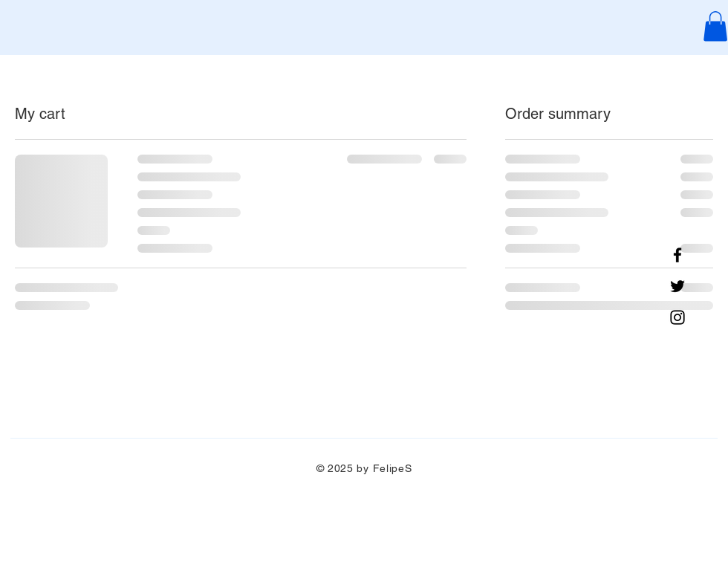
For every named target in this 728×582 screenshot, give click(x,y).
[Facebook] (677, 255)
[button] (715, 26)
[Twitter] (677, 286)
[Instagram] (677, 317)
